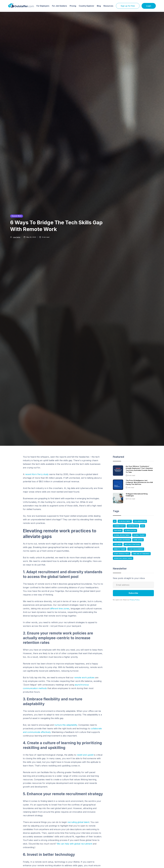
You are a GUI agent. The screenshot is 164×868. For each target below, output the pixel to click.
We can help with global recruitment (75, 844)
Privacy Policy (135, 600)
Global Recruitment (122, 535)
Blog (99, 6)
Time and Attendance (141, 554)
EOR (143, 526)
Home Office (138, 540)
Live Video (118, 544)
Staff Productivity (122, 554)
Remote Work (17, 216)
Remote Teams (120, 549)
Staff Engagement (136, 549)
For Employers (43, 6)
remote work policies (84, 677)
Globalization (130, 531)
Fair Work (118, 531)
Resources (108, 6)
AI (115, 521)
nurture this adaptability (66, 725)
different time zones (60, 609)
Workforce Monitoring (123, 558)
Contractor (133, 526)
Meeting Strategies (132, 544)
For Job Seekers (60, 6)
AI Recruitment (125, 521)
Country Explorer (86, 6)
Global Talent (139, 535)
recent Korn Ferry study (37, 474)
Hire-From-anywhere (122, 540)
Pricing (73, 6)
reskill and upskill (85, 755)
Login (149, 6)
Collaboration (140, 521)
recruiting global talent (78, 822)
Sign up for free (128, 6)
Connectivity (119, 526)
